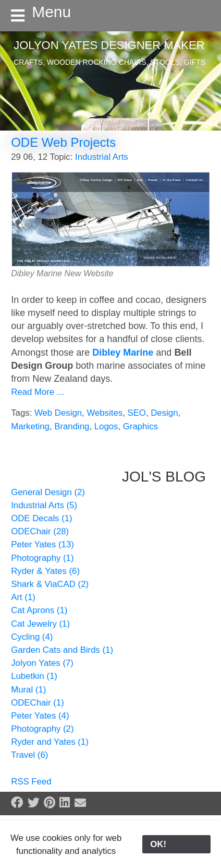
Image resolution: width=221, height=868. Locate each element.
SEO (136, 413)
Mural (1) (28, 690)
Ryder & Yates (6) (45, 571)
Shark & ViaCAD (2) (50, 584)
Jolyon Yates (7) (42, 663)
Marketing (30, 426)
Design (164, 413)
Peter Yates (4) (40, 716)
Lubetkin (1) (34, 676)
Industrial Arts (102, 157)
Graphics (140, 426)
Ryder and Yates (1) (50, 742)
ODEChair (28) (40, 531)
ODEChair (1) (38, 703)
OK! (176, 844)
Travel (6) (29, 755)
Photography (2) (42, 729)
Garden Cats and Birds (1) (62, 650)
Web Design (58, 413)
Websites (105, 413)
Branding (72, 426)
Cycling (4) (32, 637)
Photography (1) (42, 558)
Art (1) (23, 597)
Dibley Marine (123, 353)
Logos (106, 426)
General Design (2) (48, 492)
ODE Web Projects (63, 142)
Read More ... (38, 392)
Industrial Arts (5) (44, 505)
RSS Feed (31, 782)
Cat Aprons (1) (39, 610)
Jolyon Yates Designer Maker (109, 45)
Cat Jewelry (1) (40, 624)
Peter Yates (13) (42, 544)
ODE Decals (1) (42, 518)
